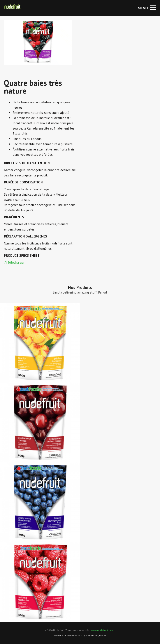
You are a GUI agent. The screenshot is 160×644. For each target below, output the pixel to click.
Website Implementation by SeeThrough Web (80, 635)
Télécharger (14, 262)
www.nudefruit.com (102, 630)
